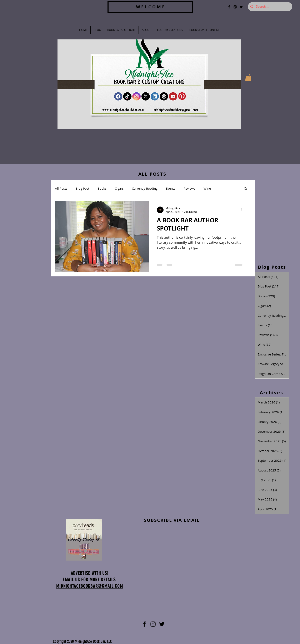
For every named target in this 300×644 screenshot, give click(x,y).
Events (171, 188)
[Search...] (270, 7)
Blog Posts (272, 267)
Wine (207, 188)
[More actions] (242, 210)
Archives (271, 393)
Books (102, 188)
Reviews (189, 188)
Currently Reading (145, 188)
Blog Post (82, 188)
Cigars (119, 188)
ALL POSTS (152, 174)
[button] (248, 78)
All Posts (61, 188)
